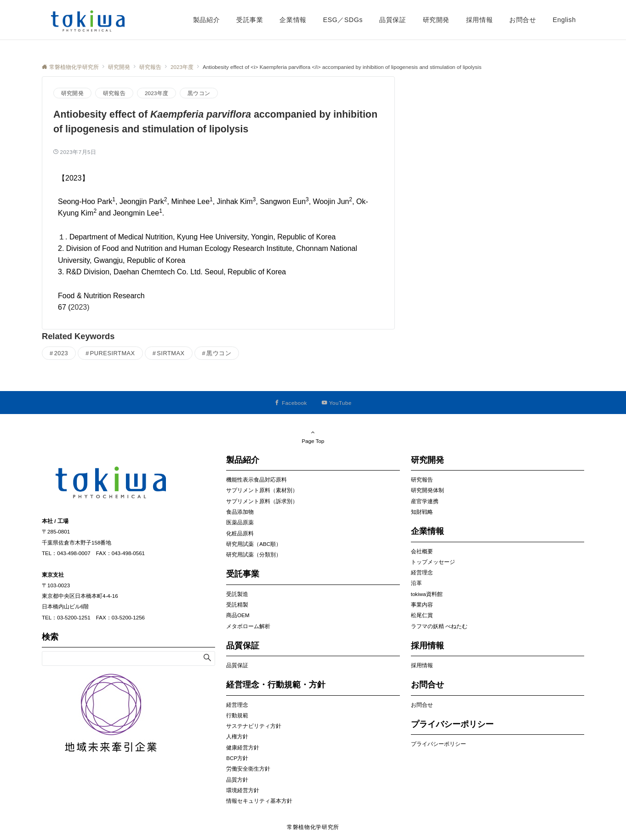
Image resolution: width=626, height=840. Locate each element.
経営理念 (237, 705)
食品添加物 (240, 512)
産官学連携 (425, 501)
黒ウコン (199, 93)
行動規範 (237, 715)
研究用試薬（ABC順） (254, 544)
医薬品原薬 (240, 522)
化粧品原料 (240, 533)
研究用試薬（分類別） (254, 554)
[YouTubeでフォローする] (337, 403)
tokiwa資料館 (427, 594)
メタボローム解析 (248, 626)
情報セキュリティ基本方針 (259, 801)
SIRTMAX (171, 353)
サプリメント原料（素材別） (262, 490)
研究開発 (72, 93)
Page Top (313, 437)
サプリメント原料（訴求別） (262, 501)
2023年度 (156, 93)
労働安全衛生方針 (248, 769)
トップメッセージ (433, 562)
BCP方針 (237, 758)
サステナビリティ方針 (254, 726)
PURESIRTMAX (113, 353)
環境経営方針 (243, 790)
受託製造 (237, 594)
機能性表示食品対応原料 (256, 480)
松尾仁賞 (422, 615)
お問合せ (422, 705)
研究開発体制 (427, 490)
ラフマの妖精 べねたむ (439, 626)
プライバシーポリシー (438, 744)
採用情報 (422, 665)
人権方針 (237, 736)
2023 (61, 353)
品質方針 (237, 780)
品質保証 (237, 665)
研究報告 (114, 93)
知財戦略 (422, 512)
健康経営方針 (243, 747)
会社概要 (422, 551)
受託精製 (237, 604)
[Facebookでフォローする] (291, 403)
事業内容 (422, 604)
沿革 (416, 583)
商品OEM (238, 615)
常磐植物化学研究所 (313, 827)
